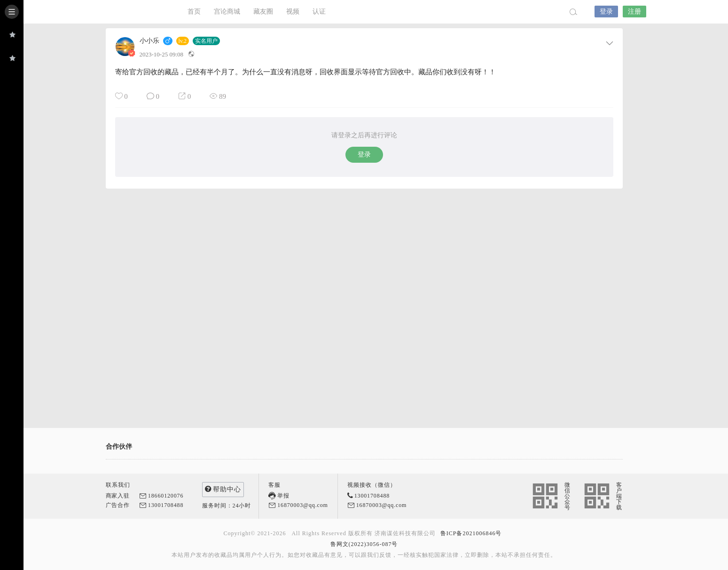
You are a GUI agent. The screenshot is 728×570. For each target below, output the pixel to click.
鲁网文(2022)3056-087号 (364, 544)
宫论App (129, 12)
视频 (293, 12)
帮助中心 (223, 489)
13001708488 (166, 505)
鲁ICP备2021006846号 (471, 533)
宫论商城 (227, 12)
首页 (194, 12)
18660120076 (166, 496)
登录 (606, 12)
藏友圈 (263, 12)
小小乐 (149, 41)
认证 (319, 12)
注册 (634, 12)
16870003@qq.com (303, 505)
